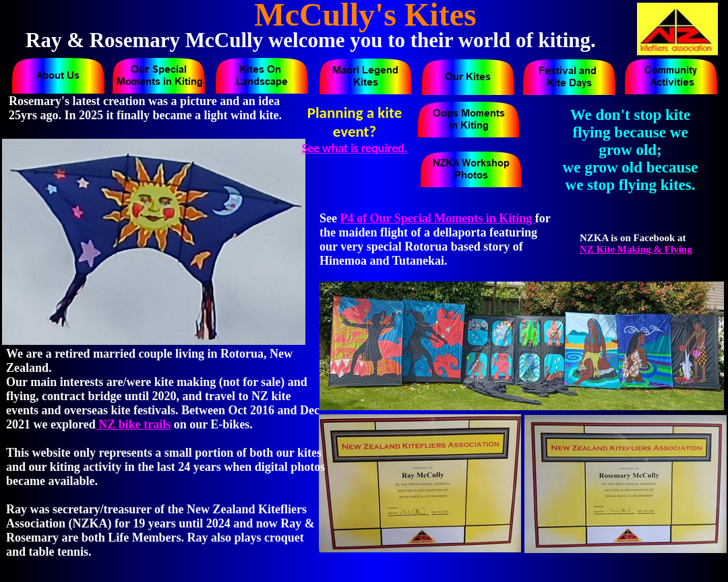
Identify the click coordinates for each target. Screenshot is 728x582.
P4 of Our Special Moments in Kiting (438, 218)
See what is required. (354, 148)
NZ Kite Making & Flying (636, 249)
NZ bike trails (133, 424)
